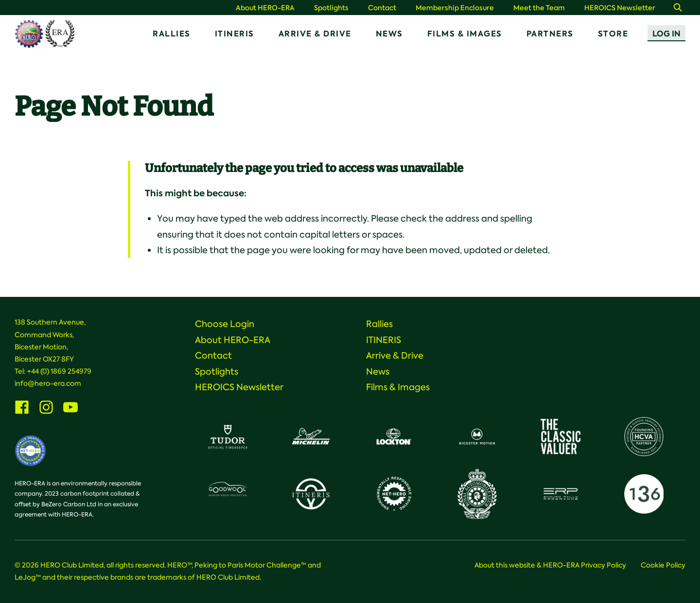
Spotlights (331, 8)
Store (613, 34)
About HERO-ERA (265, 8)
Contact (382, 8)
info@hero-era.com (48, 383)
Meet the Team (539, 8)
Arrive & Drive (315, 34)
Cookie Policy (663, 565)
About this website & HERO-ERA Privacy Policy (550, 565)
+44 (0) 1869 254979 (59, 371)
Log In (666, 34)
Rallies (172, 34)
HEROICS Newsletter (620, 8)
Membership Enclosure (455, 8)
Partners (550, 34)
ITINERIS (235, 34)
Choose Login (225, 324)
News (389, 34)
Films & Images (465, 34)
